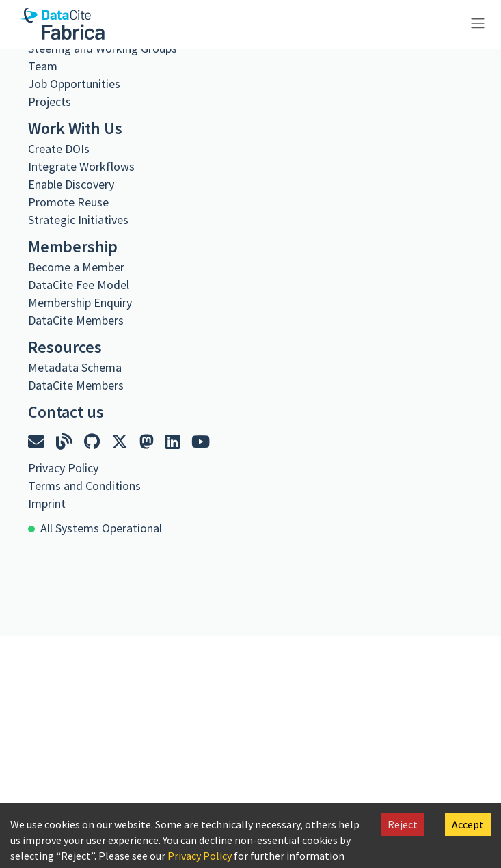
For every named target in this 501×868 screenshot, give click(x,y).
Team (43, 66)
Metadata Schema (75, 367)
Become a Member (76, 267)
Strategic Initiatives (78, 220)
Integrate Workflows (81, 166)
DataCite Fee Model (79, 285)
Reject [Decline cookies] (403, 824)
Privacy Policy (200, 856)
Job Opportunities (74, 84)
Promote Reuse (68, 202)
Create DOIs (59, 149)
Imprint (47, 503)
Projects (50, 101)
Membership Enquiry (80, 302)
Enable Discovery (71, 184)
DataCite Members (76, 320)
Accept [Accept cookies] (468, 824)
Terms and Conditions (84, 486)
